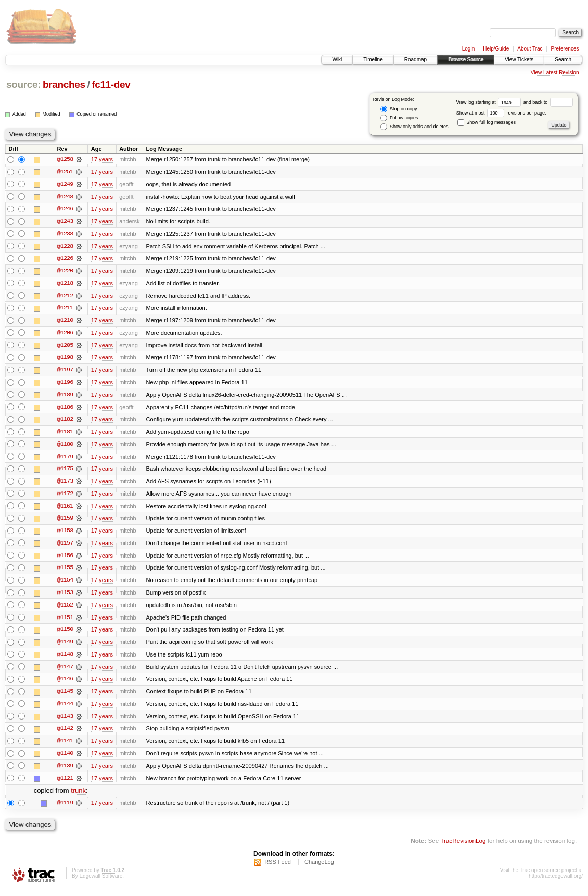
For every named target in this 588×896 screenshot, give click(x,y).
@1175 (65, 472)
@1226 (65, 259)
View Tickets (519, 60)
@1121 (65, 784)
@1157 (65, 547)
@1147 (65, 672)
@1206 (65, 334)
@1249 (65, 184)
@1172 (65, 497)
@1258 (65, 159)
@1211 (65, 309)
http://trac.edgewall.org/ (556, 882)
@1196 (65, 384)
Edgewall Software (101, 882)
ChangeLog (319, 868)
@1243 (65, 222)
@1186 (65, 409)
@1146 (65, 684)
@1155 (65, 572)
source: (23, 85)
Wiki (337, 60)
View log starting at (490, 102)
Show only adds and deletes (414, 127)
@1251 (65, 172)
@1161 (65, 509)
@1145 (65, 697)
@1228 (65, 247)
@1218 (65, 284)
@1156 (65, 559)
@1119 (65, 809)
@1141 (65, 747)
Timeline (373, 60)
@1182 (65, 422)
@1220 (65, 272)
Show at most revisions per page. (501, 113)
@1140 (65, 759)
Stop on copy (399, 109)
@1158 (65, 534)
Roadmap (416, 60)
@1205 (65, 347)
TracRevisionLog (463, 847)
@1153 (65, 597)
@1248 (65, 197)
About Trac (530, 49)
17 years (102, 159)
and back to (548, 102)
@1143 (65, 722)
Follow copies (399, 118)
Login (468, 49)
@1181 (65, 434)
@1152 (65, 609)
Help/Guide (496, 49)
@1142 (65, 734)
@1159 (65, 522)
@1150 (65, 634)
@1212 (65, 297)
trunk (78, 797)
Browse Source (466, 60)
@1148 (65, 659)
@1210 (65, 322)
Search (563, 60)
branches (64, 85)
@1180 (65, 447)
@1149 (65, 647)
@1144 (65, 709)
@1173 (65, 484)
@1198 (65, 359)
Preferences (565, 49)
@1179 (65, 459)
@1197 (65, 372)
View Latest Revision (555, 73)
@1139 (65, 772)
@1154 (65, 584)
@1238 (65, 234)
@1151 (65, 622)
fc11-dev (111, 85)
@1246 (65, 209)
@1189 (65, 397)
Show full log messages (487, 122)
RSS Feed (278, 868)
